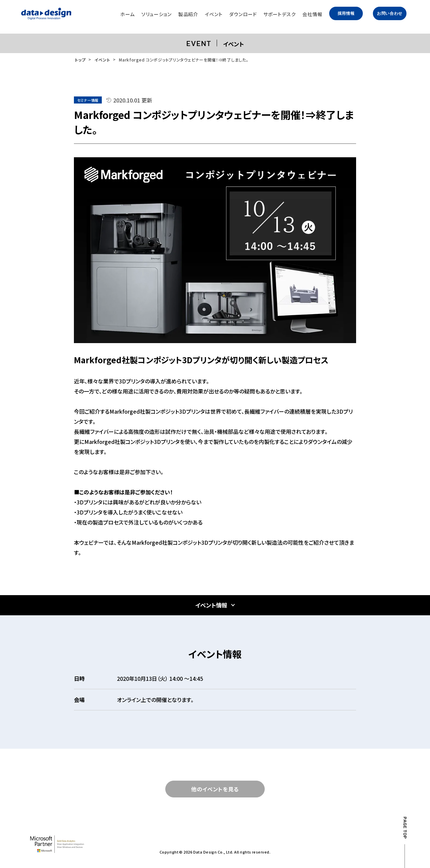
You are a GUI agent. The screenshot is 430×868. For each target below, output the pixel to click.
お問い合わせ (390, 13)
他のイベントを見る (215, 789)
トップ (80, 60)
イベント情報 (211, 605)
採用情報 (346, 13)
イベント (102, 60)
